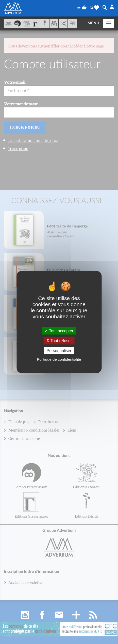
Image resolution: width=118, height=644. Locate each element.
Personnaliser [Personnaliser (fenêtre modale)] (59, 351)
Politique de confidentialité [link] (59, 359)
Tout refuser (59, 341)
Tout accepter (59, 331)
